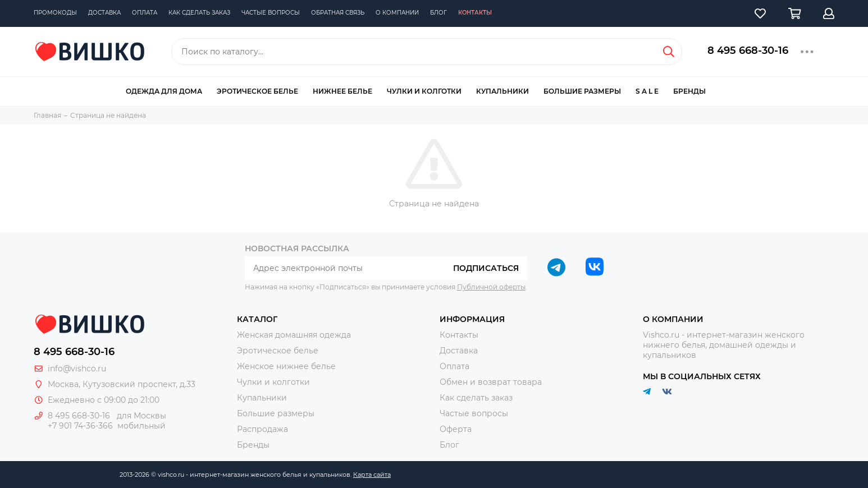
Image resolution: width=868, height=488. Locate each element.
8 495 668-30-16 (748, 50)
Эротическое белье (257, 91)
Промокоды (55, 13)
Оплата (145, 13)
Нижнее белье (342, 91)
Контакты (475, 13)
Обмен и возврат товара (491, 382)
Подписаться (486, 268)
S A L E (647, 91)
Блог (438, 13)
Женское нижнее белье (286, 366)
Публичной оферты (491, 287)
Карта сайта (372, 475)
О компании (397, 13)
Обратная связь (338, 13)
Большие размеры (582, 91)
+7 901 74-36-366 (80, 426)
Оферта (456, 429)
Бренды (689, 91)
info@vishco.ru (77, 369)
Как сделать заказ (199, 13)
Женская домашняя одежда (294, 335)
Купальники (502, 91)
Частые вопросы (271, 13)
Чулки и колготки (424, 91)
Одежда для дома (164, 91)
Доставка (104, 13)
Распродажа (262, 429)
